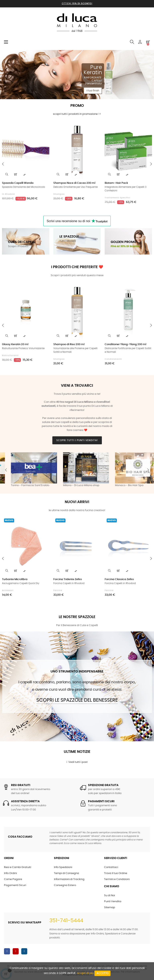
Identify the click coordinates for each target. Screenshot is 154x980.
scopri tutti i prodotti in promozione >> (77, 114)
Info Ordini (10, 873)
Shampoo (59, 194)
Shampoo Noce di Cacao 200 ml (74, 183)
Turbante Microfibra (15, 579)
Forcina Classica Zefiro (119, 579)
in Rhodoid (8, 194)
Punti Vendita (113, 902)
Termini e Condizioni (117, 879)
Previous (6, 470)
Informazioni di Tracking (69, 879)
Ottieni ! (77, 3)
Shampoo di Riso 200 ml (69, 344)
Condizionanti (113, 359)
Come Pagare (13, 879)
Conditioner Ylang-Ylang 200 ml (125, 344)
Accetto (102, 973)
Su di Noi (109, 896)
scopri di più (85, 973)
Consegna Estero (65, 885)
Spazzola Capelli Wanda (18, 183)
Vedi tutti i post (77, 762)
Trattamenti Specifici (118, 198)
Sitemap (110, 908)
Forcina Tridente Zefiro (68, 579)
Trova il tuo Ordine (116, 873)
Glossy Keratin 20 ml (15, 344)
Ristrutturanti (10, 356)
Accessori (8, 590)
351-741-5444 (66, 921)
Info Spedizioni (63, 867)
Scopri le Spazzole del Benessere (77, 700)
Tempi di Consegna (66, 873)
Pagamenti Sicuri (15, 885)
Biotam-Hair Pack (116, 183)
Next (148, 470)
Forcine (58, 590)
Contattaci (111, 867)
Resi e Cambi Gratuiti (18, 867)
